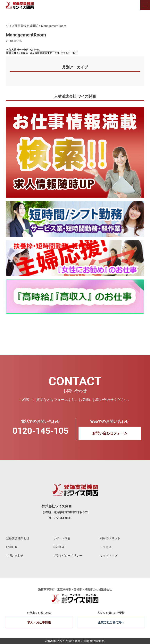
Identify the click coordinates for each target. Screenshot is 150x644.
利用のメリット (110, 538)
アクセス (106, 547)
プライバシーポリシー (68, 556)
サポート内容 (62, 538)
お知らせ (12, 547)
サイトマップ (109, 556)
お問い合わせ (15, 556)
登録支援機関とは (18, 538)
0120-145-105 (40, 431)
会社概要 (59, 547)
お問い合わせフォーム (110, 433)
